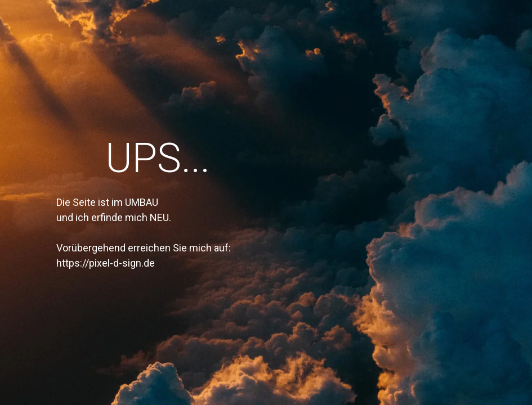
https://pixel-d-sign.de (106, 263)
